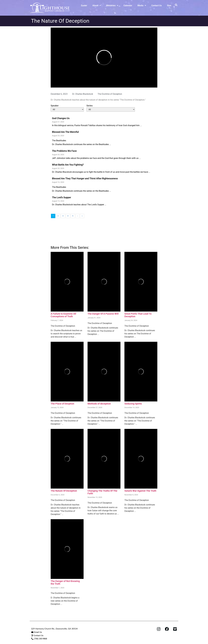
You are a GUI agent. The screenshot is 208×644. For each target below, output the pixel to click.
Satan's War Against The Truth (140, 491)
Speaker (55, 106)
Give (169, 6)
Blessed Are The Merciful (65, 132)
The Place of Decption (62, 404)
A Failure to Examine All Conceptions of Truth (63, 315)
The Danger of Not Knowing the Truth (65, 582)
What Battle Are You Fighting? (68, 165)
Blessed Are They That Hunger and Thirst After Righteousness (85, 178)
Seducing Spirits (133, 404)
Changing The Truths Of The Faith (102, 492)
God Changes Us (61, 118)
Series (90, 106)
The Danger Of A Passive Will (103, 314)
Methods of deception (99, 404)
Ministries (112, 5)
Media (142, 5)
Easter (84, 6)
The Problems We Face (64, 151)
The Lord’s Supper (61, 197)
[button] (176, 5)
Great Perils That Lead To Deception (138, 315)
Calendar (128, 6)
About (97, 5)
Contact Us (157, 6)
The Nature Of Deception (64, 491)
